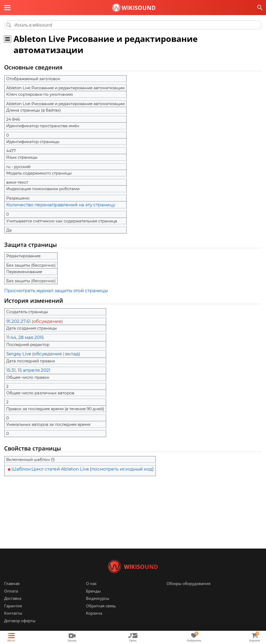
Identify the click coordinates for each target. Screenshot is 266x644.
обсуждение (42, 320)
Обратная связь (101, 614)
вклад (65, 351)
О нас (91, 591)
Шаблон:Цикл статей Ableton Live (50, 465)
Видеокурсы (98, 606)
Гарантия (13, 614)
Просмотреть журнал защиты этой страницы (49, 290)
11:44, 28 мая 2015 (23, 336)
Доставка (13, 606)
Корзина (94, 621)
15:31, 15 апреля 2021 (25, 367)
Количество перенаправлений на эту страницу (54, 205)
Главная (12, 591)
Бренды (93, 599)
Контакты (13, 621)
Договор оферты (20, 628)
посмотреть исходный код (122, 465)
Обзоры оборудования (188, 591)
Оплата (11, 599)
